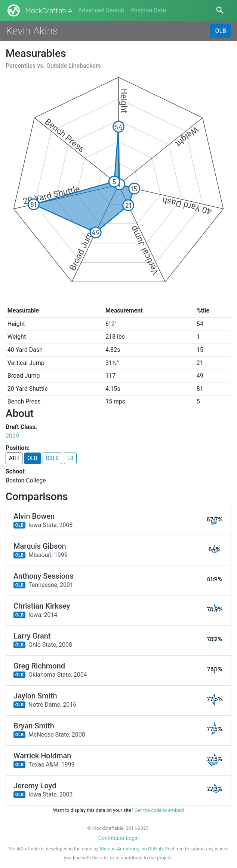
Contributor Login (118, 838)
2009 (12, 436)
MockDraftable (39, 10)
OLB (221, 31)
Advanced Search (101, 10)
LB (70, 458)
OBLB (53, 458)
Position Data (148, 10)
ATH (14, 458)
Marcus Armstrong (120, 849)
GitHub (155, 849)
